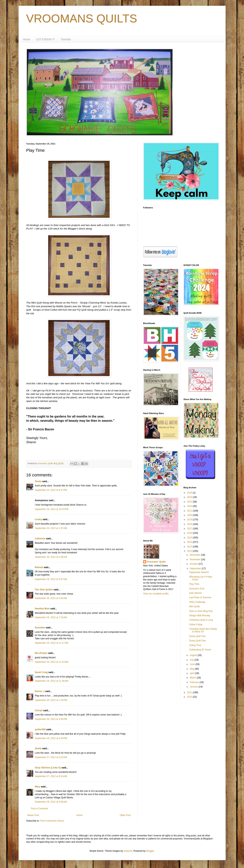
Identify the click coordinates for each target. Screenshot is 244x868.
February (195, 682)
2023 (190, 502)
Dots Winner (196, 593)
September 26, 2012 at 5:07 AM (51, 579)
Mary (38, 787)
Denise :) (40, 691)
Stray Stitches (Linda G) (48, 768)
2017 (190, 529)
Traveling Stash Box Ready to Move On (203, 630)
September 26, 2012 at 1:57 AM (51, 528)
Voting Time (195, 645)
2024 (190, 497)
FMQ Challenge (197, 602)
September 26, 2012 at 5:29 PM (51, 738)
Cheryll (39, 710)
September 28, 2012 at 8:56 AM (51, 802)
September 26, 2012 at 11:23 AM (52, 662)
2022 (190, 506)
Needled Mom (42, 609)
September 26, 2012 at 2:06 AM (51, 557)
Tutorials (66, 39)
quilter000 (40, 729)
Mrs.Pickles (41, 653)
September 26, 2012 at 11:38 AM (52, 681)
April (192, 673)
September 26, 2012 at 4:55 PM (51, 719)
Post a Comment (40, 809)
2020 (190, 515)
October (194, 564)
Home (27, 39)
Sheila (38, 481)
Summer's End (197, 589)
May (192, 669)
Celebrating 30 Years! (200, 650)
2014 (190, 542)
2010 (190, 697)
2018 (190, 524)
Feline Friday (196, 625)
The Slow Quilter (44, 590)
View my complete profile (156, 594)
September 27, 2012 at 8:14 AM (51, 776)
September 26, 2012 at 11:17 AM (52, 643)
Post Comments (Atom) (52, 821)
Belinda (39, 567)
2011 (190, 692)
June (193, 664)
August (194, 655)
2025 (190, 493)
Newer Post (33, 815)
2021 (190, 511)
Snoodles (40, 628)
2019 (190, 520)
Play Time (194, 584)
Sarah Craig (41, 672)
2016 (190, 533)
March (193, 678)
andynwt (128, 851)
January (194, 687)
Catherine (40, 539)
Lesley (38, 519)
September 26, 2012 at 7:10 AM (51, 617)
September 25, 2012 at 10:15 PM (52, 509)
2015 (190, 538)
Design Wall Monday (200, 616)
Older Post (125, 815)
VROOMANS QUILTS (82, 19)
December (195, 555)
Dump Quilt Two (197, 636)
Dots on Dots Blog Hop (201, 611)
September (196, 568)
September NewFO (199, 572)
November (195, 559)
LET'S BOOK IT (45, 39)
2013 (190, 547)
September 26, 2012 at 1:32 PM (51, 700)
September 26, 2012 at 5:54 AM (51, 598)
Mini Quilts (195, 606)
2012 (190, 551)
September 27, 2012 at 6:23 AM (51, 757)
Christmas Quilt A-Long (201, 620)
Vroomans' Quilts (156, 562)
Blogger (150, 851)
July (192, 660)
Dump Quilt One (197, 641)
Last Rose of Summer (200, 597)
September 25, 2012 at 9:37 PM (51, 490)
